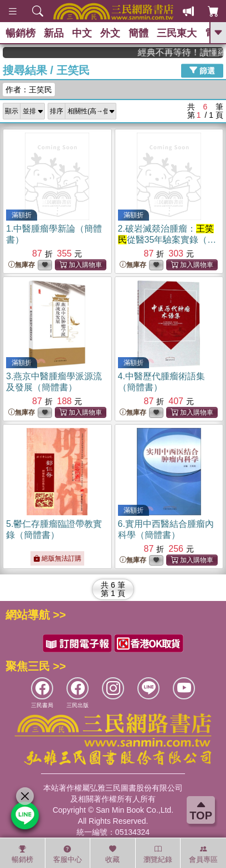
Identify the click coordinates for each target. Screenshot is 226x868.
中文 (82, 33)
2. (167, 240)
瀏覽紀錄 (158, 854)
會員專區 (203, 854)
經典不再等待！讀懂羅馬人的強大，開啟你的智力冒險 (186, 52)
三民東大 (177, 33)
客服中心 (68, 854)
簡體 (138, 33)
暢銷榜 (20, 33)
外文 (110, 33)
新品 (54, 33)
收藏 (112, 854)
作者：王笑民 (29, 90)
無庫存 (22, 265)
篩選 (202, 70)
